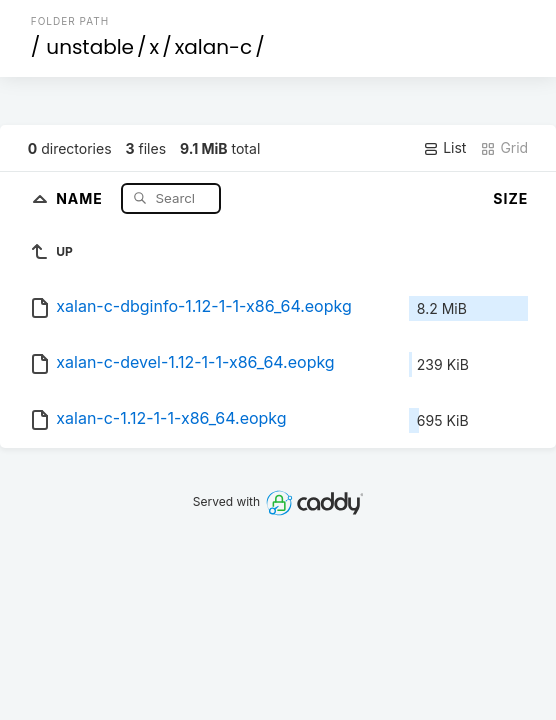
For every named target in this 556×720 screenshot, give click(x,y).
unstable (90, 47)
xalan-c (214, 47)
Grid (504, 148)
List (444, 148)
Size (510, 198)
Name (81, 197)
